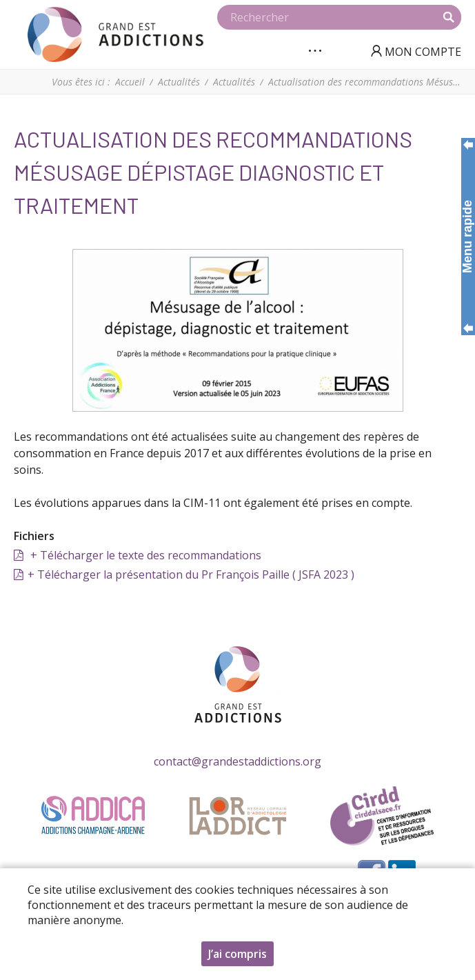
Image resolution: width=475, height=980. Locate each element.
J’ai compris (238, 957)
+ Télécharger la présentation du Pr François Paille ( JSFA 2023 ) (191, 574)
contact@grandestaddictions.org (238, 761)
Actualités (179, 82)
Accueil (130, 82)
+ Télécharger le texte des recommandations (144, 555)
